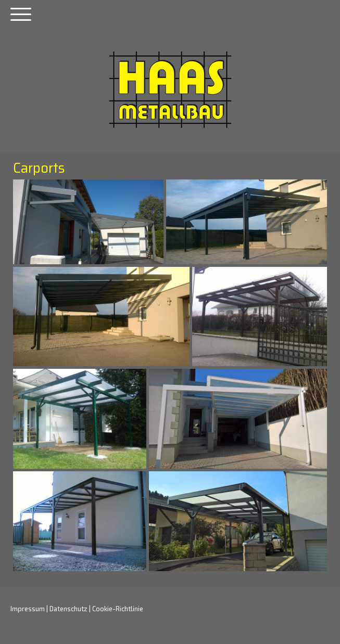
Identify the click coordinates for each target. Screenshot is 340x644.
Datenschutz (68, 609)
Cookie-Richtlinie (118, 609)
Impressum (28, 609)
